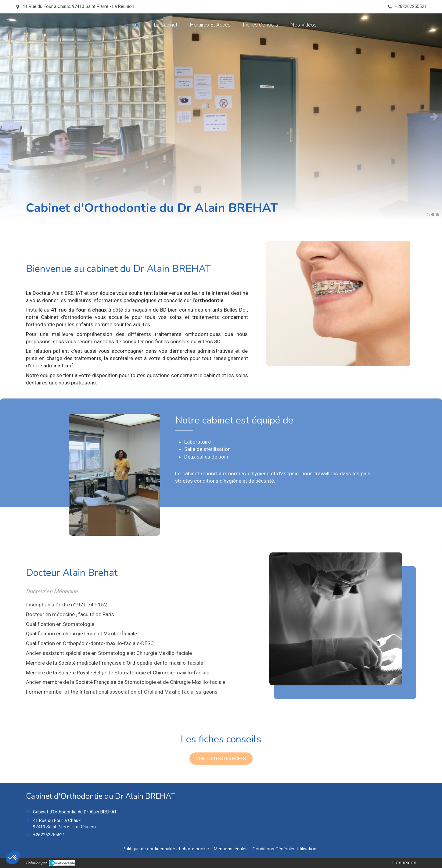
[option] (221, 116)
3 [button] (437, 215)
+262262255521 (49, 835)
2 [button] (433, 215)
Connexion (404, 863)
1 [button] (428, 215)
